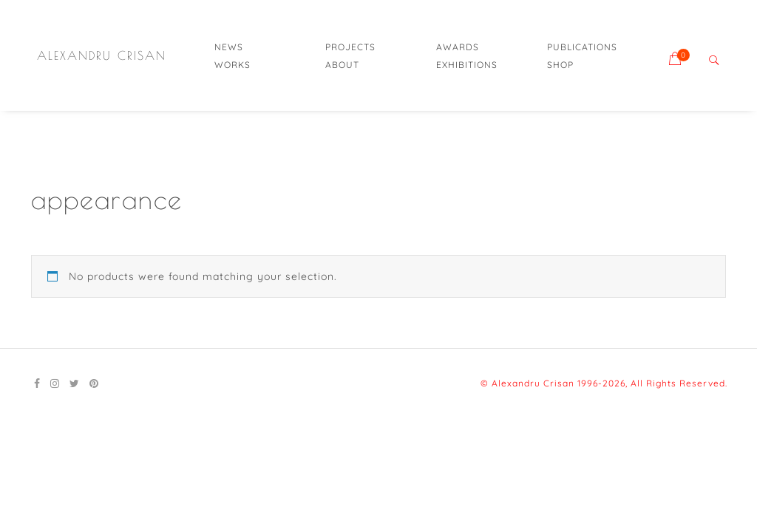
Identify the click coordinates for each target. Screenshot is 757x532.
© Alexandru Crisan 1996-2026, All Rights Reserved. (604, 383)
